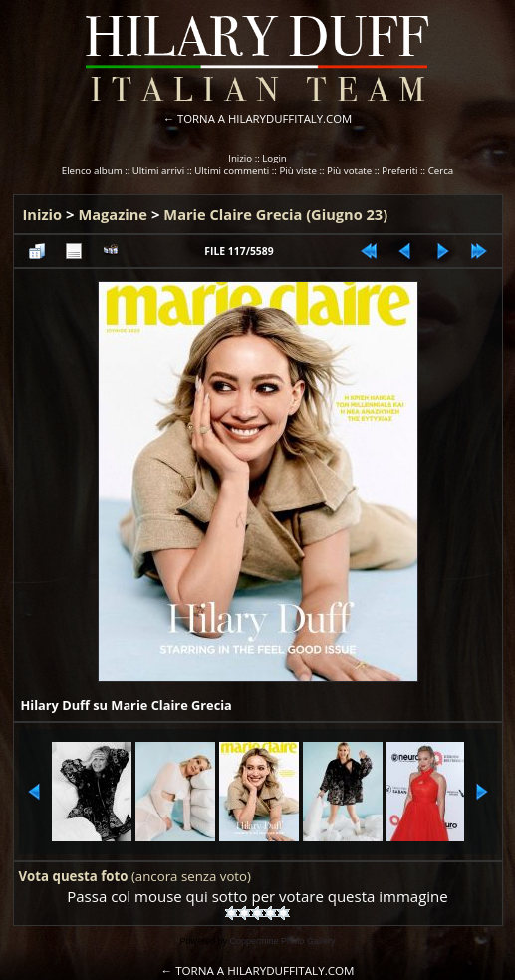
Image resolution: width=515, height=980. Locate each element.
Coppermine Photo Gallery (282, 941)
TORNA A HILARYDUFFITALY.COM (264, 118)
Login (274, 158)
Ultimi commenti (232, 171)
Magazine (113, 214)
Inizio (240, 158)
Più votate (349, 171)
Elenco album (92, 171)
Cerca (441, 171)
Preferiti (399, 171)
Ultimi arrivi (158, 171)
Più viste (298, 171)
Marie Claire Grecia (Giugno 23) (275, 214)
